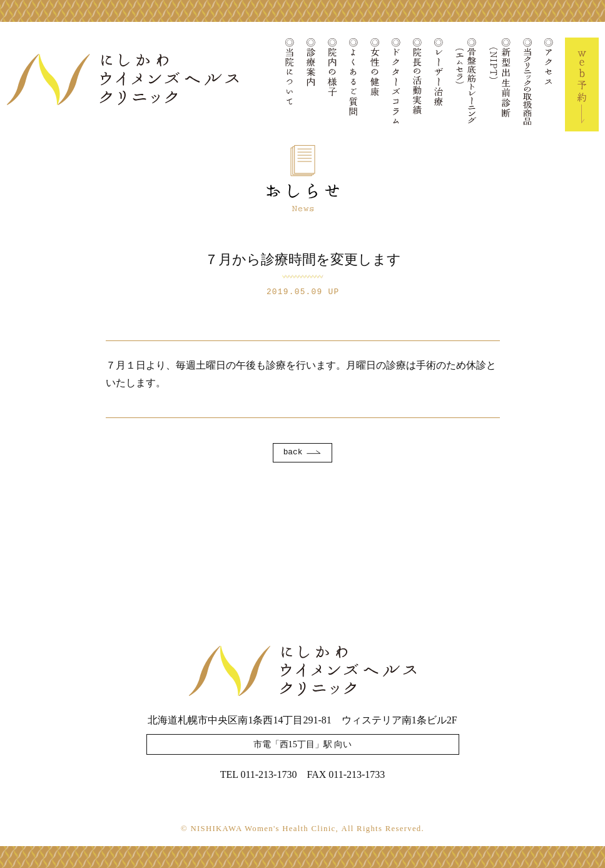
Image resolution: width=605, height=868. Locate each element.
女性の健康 (375, 84)
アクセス (549, 84)
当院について (290, 84)
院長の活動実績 (417, 84)
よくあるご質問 (353, 84)
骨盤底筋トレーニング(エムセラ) (466, 84)
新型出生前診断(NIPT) (500, 84)
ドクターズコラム (396, 84)
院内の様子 (332, 84)
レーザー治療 (439, 84)
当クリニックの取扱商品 (527, 84)
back (293, 452)
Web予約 (582, 84)
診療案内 (311, 84)
